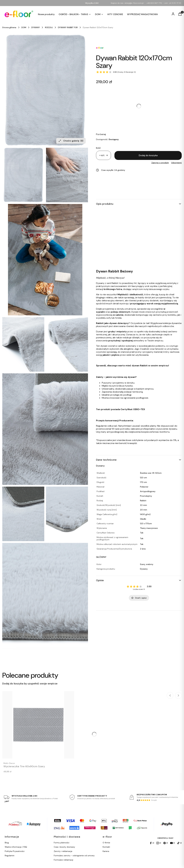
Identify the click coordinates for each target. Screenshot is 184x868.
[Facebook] (152, 843)
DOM (24, 27)
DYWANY (36, 27)
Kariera (106, 851)
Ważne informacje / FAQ (16, 847)
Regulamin (10, 856)
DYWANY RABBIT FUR (68, 27)
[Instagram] (159, 843)
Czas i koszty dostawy (64, 847)
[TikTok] (179, 843)
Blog (7, 843)
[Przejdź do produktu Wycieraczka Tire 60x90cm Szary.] (38, 725)
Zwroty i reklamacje (63, 851)
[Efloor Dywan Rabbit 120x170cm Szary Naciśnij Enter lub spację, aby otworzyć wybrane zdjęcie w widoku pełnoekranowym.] (45, 90)
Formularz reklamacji (63, 860)
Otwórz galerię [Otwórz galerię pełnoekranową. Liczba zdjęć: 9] (71, 141)
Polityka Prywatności (15, 851)
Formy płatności (62, 843)
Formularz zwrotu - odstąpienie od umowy (74, 856)
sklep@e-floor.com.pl (134, 3)
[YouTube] (172, 843)
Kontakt (106, 847)
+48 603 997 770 (154, 3)
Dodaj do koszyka (148, 155)
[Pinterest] (165, 843)
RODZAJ (49, 27)
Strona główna (9, 27)
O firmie (106, 843)
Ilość (98, 148)
